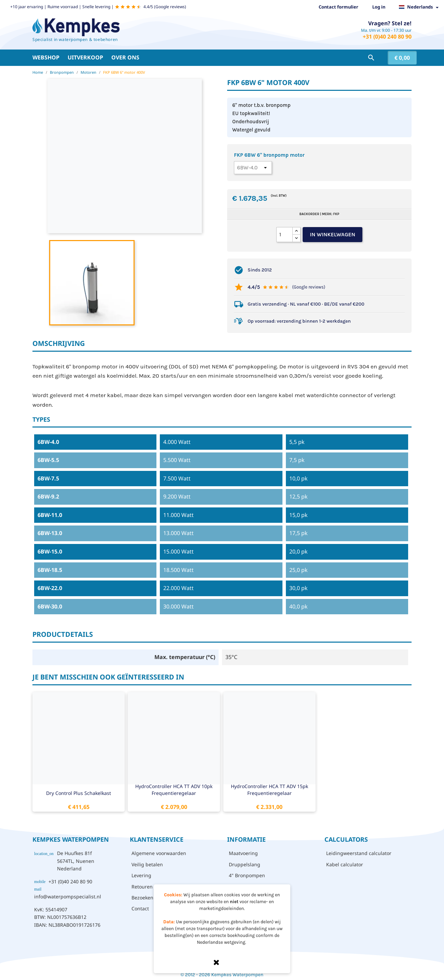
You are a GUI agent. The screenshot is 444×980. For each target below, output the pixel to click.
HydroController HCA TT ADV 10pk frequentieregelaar (174, 790)
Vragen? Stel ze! (390, 23)
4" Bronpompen (247, 875)
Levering (141, 875)
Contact (140, 908)
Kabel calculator (345, 864)
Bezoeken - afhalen (153, 898)
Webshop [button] (46, 57)
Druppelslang (245, 864)
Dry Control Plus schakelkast (79, 793)
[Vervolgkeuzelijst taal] (421, 7)
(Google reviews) (309, 287)
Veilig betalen (147, 864)
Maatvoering (243, 853)
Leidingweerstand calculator (359, 853)
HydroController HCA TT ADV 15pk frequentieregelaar (269, 790)
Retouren (142, 887)
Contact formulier (338, 7)
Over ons (125, 57)
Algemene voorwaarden (159, 853)
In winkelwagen (332, 234)
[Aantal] (285, 235)
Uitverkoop (85, 57)
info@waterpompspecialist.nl (68, 897)
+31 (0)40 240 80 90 (387, 37)
